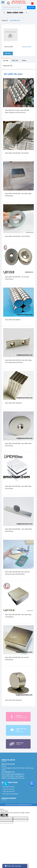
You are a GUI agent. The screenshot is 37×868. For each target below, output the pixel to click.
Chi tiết (6, 60)
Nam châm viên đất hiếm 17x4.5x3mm (17, 153)
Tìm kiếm (31, 7)
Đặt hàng (8, 53)
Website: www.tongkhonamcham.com (13, 778)
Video (24, 60)
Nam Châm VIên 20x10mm (13, 700)
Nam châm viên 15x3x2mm (14, 403)
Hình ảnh (15, 60)
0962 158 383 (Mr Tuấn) (19, 1)
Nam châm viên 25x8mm (13, 320)
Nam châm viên (14, 12)
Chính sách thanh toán (8, 791)
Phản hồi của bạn (13, 866)
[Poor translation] (5, 815)
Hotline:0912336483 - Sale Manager (13, 776)
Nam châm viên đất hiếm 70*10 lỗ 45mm (18, 236)
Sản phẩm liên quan (13, 74)
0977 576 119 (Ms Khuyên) (19, 3)
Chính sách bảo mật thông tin (10, 794)
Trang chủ (5, 20)
